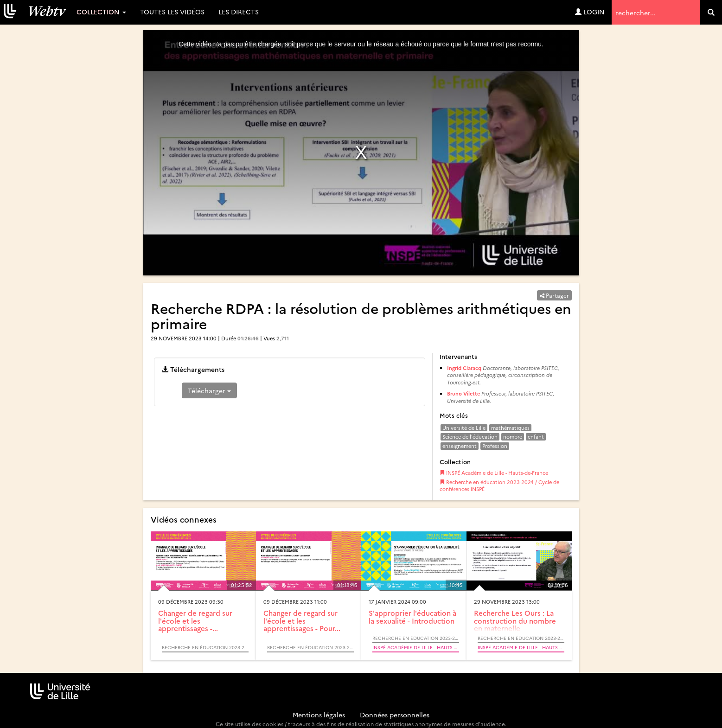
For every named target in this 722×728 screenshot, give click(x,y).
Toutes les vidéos (172, 12)
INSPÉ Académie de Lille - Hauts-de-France (494, 473)
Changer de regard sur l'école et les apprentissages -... (195, 620)
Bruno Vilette (463, 393)
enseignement (460, 446)
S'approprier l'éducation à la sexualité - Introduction (412, 617)
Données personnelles (395, 715)
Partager (554, 295)
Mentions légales (319, 715)
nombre (513, 437)
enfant (536, 437)
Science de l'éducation (470, 437)
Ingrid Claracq (464, 368)
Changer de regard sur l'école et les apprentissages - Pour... (302, 620)
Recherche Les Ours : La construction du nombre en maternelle (515, 620)
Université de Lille (464, 428)
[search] (711, 12)
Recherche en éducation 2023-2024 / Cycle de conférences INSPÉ (499, 486)
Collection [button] (101, 12)
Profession (495, 446)
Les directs (239, 12)
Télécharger (209, 390)
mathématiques (510, 428)
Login (590, 12)
